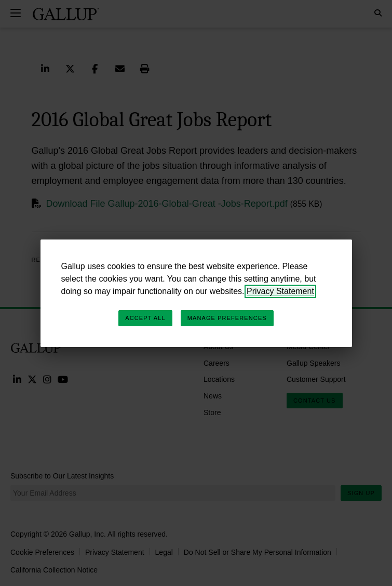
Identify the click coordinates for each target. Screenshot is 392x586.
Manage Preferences (227, 318)
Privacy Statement (280, 291)
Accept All (145, 318)
